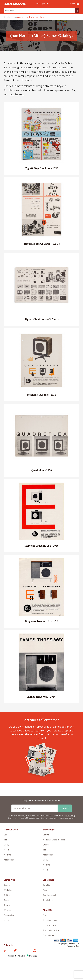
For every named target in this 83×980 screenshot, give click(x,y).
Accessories (9, 860)
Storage (7, 845)
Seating (46, 835)
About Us (47, 910)
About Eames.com (50, 920)
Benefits (46, 885)
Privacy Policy (48, 935)
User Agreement (50, 925)
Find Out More (11, 830)
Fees (45, 890)
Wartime (7, 855)
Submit (65, 808)
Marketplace (42, 4)
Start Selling (48, 900)
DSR (6, 835)
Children (46, 845)
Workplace (8, 890)
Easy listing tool (49, 895)
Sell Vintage (48, 880)
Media (6, 850)
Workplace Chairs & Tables (54, 840)
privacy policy (70, 816)
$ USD (71, 4)
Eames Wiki (9, 880)
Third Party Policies (51, 930)
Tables (7, 840)
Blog (45, 915)
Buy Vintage (49, 830)
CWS (78, 946)
